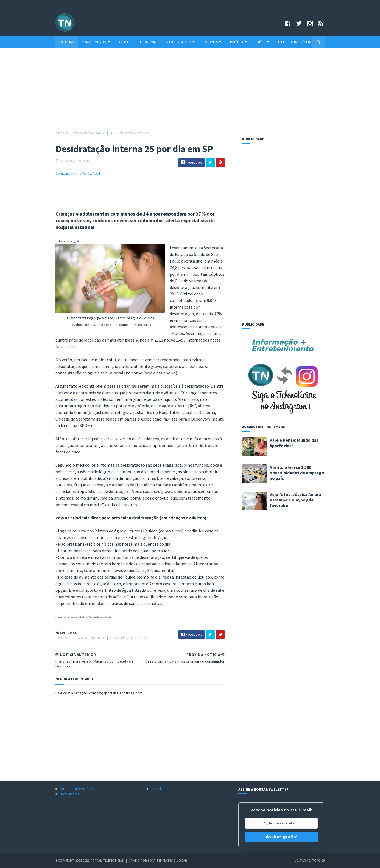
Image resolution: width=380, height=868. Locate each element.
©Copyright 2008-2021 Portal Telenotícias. (90, 860)
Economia (148, 42)
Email (157, 789)
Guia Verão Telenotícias (129, 133)
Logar (182, 860)
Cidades (62, 133)
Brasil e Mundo (96, 42)
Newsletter (70, 794)
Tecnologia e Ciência (294, 42)
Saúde (262, 42)
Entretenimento (180, 42)
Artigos (125, 42)
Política (238, 42)
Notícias (67, 42)
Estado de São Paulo (89, 133)
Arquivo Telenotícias (78, 789)
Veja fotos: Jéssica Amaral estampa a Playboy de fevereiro (296, 500)
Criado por (138, 860)
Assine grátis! (281, 837)
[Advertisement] (190, 92)
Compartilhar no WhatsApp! (78, 173)
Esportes (212, 42)
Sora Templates (160, 860)
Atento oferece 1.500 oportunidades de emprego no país (297, 473)
